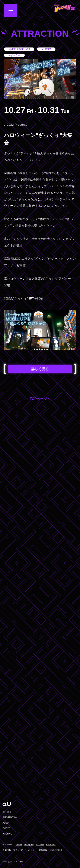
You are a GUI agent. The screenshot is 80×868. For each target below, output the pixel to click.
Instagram (29, 845)
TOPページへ (40, 399)
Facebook (51, 845)
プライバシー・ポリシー (25, 850)
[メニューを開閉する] (11, 11)
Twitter (19, 845)
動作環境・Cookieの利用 (51, 850)
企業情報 (7, 850)
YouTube (40, 845)
